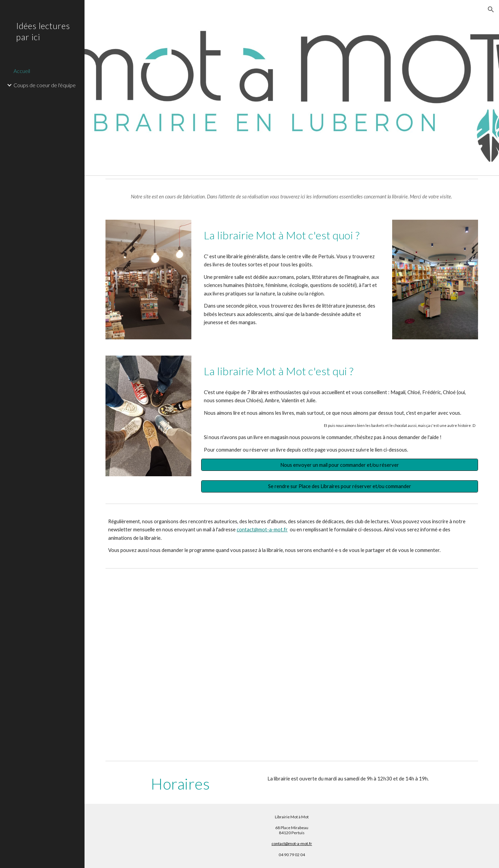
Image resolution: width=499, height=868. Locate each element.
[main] (292, 197)
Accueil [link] (22, 71)
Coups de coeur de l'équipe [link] (45, 85)
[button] (491, 9)
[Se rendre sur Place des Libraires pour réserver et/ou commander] (340, 486)
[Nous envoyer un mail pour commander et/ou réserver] (340, 465)
